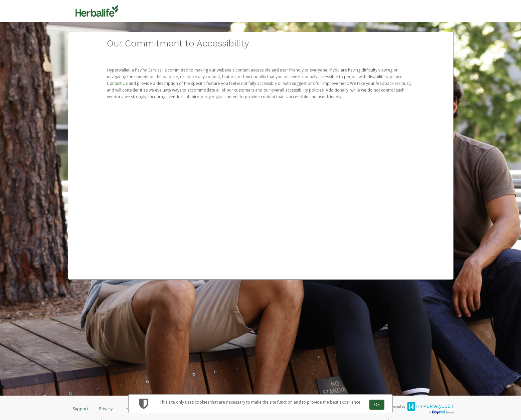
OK (377, 404)
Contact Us (118, 83)
